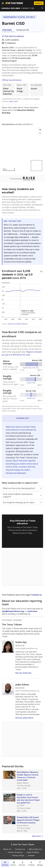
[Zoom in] (40, 130)
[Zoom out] (40, 133)
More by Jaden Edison (24, 718)
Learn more (13, 101)
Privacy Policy (18, 855)
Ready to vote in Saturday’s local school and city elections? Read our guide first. (28, 799)
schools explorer (11, 8)
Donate (31, 855)
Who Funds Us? (35, 849)
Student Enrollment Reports (18, 324)
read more (32, 611)
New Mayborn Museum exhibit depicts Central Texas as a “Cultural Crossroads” (28, 776)
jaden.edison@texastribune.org (27, 691)
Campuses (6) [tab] (22, 30)
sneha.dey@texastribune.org (26, 648)
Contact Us (20, 849)
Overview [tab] (7, 30)
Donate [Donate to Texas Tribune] (39, 3)
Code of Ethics (33, 852)
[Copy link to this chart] (41, 271)
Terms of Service (15, 852)
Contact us (36, 595)
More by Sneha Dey (23, 673)
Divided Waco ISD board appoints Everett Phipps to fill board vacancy (28, 820)
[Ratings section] (40, 864)
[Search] (42, 8)
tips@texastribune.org (13, 611)
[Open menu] (3, 3)
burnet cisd (28, 8)
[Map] (22, 149)
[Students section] (5, 864)
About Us (7, 849)
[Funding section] (31, 864)
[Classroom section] (14, 864)
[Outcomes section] (22, 864)
